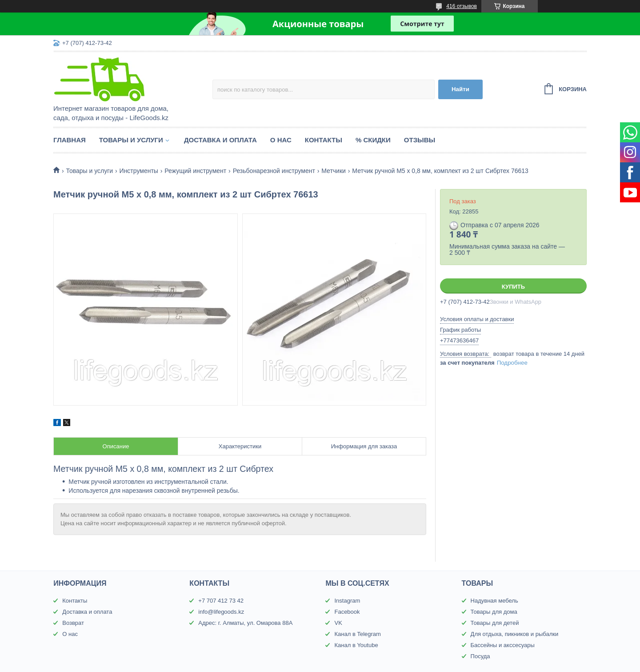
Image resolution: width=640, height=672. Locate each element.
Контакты (324, 140)
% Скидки (373, 140)
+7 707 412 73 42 (221, 601)
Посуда (480, 656)
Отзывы (420, 140)
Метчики (334, 171)
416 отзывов (462, 6)
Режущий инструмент (195, 171)
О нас (281, 140)
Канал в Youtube (356, 645)
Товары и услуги (131, 140)
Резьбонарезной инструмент (274, 171)
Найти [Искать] (460, 89)
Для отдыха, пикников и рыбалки (515, 634)
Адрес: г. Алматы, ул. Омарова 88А (245, 623)
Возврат (73, 623)
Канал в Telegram (357, 634)
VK (338, 623)
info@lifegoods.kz (221, 612)
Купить (513, 287)
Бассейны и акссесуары (503, 645)
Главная (70, 140)
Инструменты (139, 171)
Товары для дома (494, 612)
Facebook (347, 612)
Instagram (347, 601)
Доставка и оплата (220, 140)
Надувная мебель (494, 601)
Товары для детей (495, 623)
